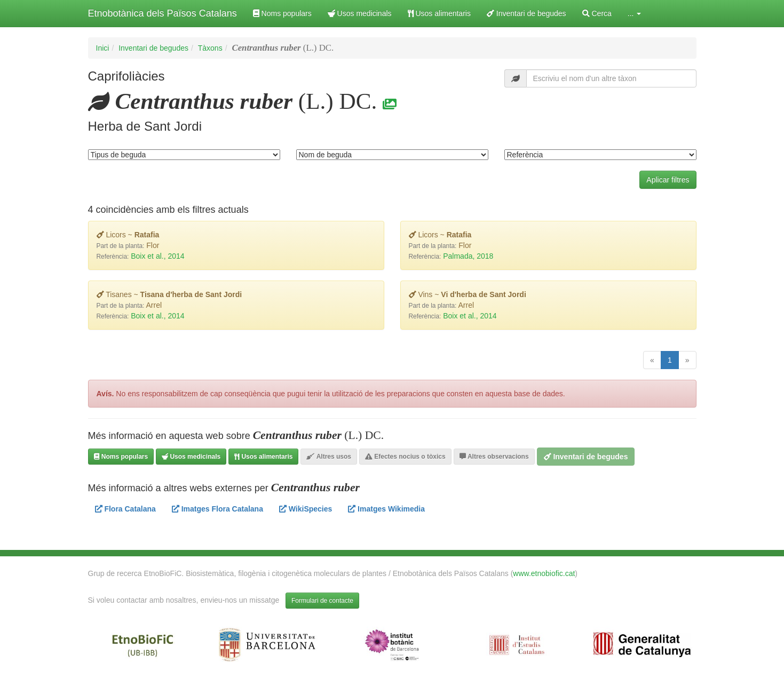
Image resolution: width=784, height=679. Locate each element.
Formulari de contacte (322, 601)
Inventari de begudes (526, 13)
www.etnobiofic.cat (544, 573)
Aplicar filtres (668, 180)
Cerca (597, 13)
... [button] (635, 13)
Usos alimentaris (439, 13)
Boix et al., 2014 (157, 256)
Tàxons (210, 48)
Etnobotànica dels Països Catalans (163, 13)
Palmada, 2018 (468, 256)
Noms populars (282, 13)
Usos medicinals (360, 13)
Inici (103, 48)
